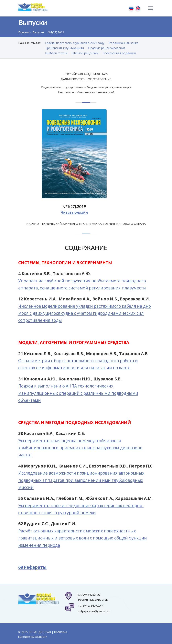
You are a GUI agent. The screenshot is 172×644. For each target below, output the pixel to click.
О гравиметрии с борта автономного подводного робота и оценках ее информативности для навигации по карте (78, 364)
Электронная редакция (119, 53)
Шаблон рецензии (85, 53)
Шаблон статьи (56, 53)
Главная (24, 32)
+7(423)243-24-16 (91, 606)
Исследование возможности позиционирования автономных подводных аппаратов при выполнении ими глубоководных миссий (81, 480)
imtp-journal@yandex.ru (94, 611)
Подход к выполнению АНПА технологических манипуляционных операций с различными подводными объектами (78, 393)
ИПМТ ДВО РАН (40, 632)
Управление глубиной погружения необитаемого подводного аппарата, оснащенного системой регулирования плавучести (82, 284)
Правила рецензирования (107, 48)
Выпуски (38, 32)
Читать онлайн (74, 214)
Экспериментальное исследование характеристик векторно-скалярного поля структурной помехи (81, 509)
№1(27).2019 (74, 208)
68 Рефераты (32, 567)
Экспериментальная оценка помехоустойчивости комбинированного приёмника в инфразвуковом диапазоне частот (80, 448)
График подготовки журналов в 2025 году (75, 43)
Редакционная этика (124, 43)
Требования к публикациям (64, 48)
